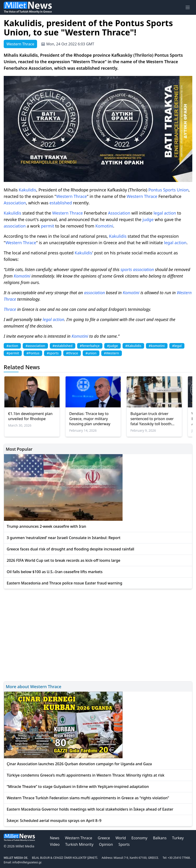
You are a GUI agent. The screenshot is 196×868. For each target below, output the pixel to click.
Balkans (160, 838)
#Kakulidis (133, 346)
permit (48, 226)
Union (183, 190)
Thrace (80, 196)
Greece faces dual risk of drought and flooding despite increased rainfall (70, 549)
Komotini (104, 226)
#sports (53, 353)
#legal (177, 346)
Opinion (106, 844)
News (55, 838)
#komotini (157, 346)
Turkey (178, 838)
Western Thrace (78, 838)
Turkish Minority (79, 844)
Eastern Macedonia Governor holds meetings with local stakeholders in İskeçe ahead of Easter (90, 809)
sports (126, 269)
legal (158, 213)
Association (15, 203)
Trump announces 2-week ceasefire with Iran (46, 526)
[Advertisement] (98, 634)
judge (148, 219)
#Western (112, 353)
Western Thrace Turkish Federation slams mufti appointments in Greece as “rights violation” (88, 798)
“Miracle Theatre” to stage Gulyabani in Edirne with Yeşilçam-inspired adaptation (78, 787)
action (170, 213)
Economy (139, 838)
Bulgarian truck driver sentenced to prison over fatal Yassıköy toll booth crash (152, 419)
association (15, 226)
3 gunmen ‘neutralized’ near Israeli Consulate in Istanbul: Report (64, 538)
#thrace (72, 353)
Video (55, 844)
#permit (13, 353)
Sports (169, 190)
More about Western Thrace (34, 687)
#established (63, 346)
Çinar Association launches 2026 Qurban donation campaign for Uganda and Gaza (79, 764)
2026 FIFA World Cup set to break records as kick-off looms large (63, 560)
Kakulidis (28, 190)
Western (64, 196)
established (61, 203)
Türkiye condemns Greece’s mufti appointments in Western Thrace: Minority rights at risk (86, 775)
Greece (104, 838)
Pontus (155, 190)
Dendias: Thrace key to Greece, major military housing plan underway (90, 419)
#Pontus (33, 353)
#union (91, 353)
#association (35, 346)
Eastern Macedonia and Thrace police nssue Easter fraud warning (65, 583)
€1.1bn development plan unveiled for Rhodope (30, 416)
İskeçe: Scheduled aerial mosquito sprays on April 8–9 (54, 821)
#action (12, 346)
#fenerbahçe (90, 346)
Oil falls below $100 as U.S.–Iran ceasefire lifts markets (55, 572)
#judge (112, 346)
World (121, 838)
